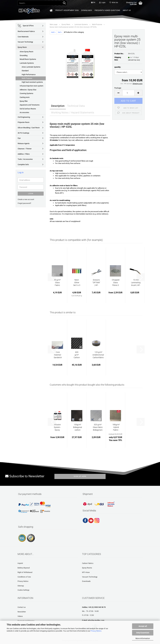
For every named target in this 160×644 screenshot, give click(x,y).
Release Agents (24, 143)
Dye (19, 138)
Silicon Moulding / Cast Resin (29, 128)
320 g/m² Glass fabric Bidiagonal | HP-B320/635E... (98, 427)
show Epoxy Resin (26, 52)
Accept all (143, 626)
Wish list (114, 3)
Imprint (20, 563)
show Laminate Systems (31, 67)
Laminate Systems (27, 63)
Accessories (24, 112)
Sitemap (21, 586)
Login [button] (102, 3)
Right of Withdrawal (25, 572)
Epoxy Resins (87, 568)
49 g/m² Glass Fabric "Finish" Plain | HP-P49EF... (57, 283)
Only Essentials (143, 633)
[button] (93, 3)
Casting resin (25, 97)
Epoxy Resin (22, 47)
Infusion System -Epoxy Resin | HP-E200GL (57, 427)
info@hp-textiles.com (96, 620)
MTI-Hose (86, 572)
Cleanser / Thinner (25, 149)
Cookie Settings (23, 590)
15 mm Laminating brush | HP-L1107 (136, 283)
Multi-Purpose (27, 78)
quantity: (118, 67)
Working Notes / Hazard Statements (73, 113)
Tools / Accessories (25, 159)
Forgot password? (24, 203)
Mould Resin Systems (28, 59)
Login (31, 194)
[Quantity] (128, 93)
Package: (118, 88)
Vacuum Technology (25, 42)
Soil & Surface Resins (28, 109)
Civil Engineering (24, 117)
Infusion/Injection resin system (31, 86)
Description (58, 106)
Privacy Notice (96, 631)
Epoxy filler (24, 101)
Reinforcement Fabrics (26, 31)
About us (127, 10)
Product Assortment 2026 (67, 10)
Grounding (24, 55)
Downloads (87, 10)
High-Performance (29, 74)
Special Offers (26, 26)
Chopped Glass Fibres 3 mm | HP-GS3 (116, 283)
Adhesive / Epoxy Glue (28, 90)
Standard (25, 71)
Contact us (22, 607)
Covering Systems (26, 93)
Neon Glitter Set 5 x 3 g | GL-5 (77, 283)
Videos (20, 616)
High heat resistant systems (32, 82)
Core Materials (23, 37)
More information (143, 638)
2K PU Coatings (23, 133)
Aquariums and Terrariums (30, 105)
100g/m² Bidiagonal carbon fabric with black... (78, 427)
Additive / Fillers (24, 154)
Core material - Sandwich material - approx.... (58, 355)
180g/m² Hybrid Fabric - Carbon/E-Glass (116, 427)
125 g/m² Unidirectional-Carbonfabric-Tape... (98, 355)
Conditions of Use (24, 577)
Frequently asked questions (107, 10)
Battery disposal (24, 568)
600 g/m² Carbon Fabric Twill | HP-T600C (77, 355)
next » (53, 32)
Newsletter (22, 612)
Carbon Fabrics (88, 563)
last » (60, 32)
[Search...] (64, 3)
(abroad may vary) (134, 60)
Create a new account (26, 199)
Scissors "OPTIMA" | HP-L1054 (96, 283)
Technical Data (76, 106)
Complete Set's (23, 164)
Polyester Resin (24, 122)
